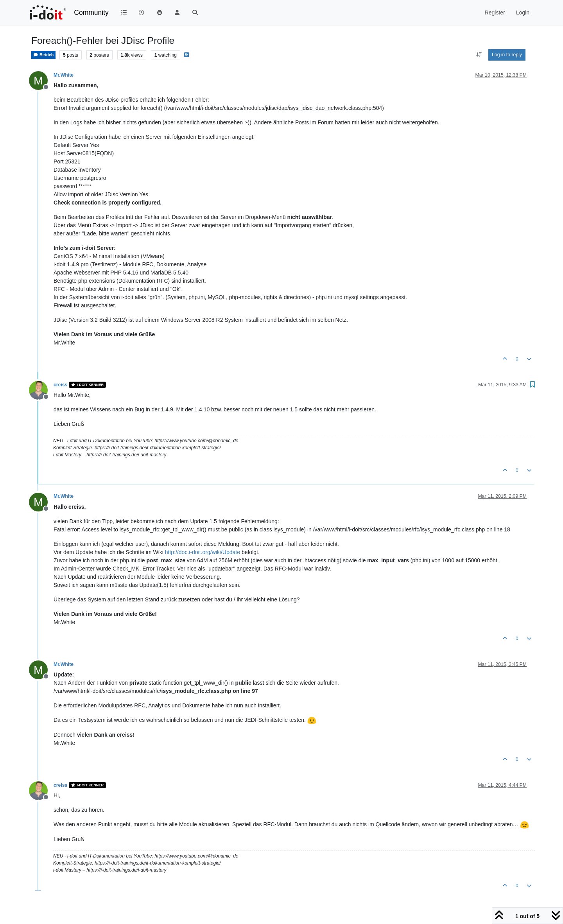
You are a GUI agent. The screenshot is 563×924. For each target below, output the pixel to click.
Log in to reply (507, 55)
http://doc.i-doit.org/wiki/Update (203, 552)
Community (91, 13)
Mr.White (64, 75)
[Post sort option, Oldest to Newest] (479, 55)
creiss (60, 385)
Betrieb (43, 55)
